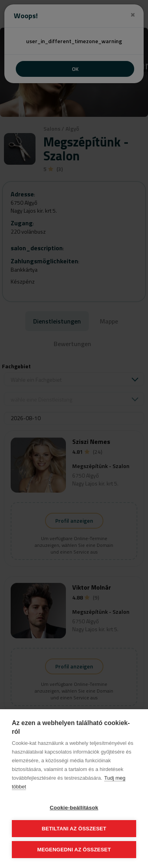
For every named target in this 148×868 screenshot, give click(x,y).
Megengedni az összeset (74, 850)
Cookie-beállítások (74, 808)
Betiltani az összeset (74, 829)
